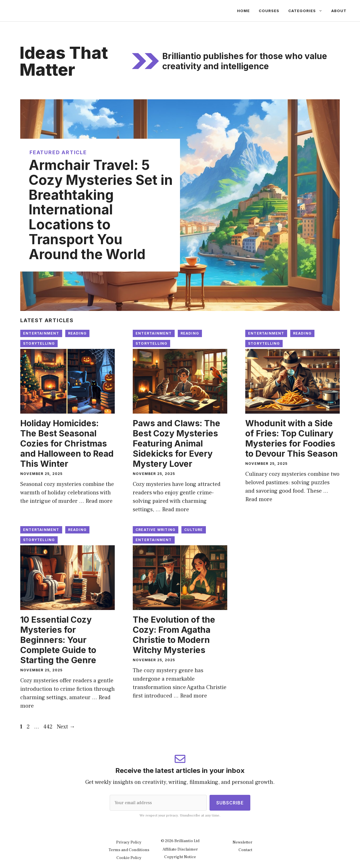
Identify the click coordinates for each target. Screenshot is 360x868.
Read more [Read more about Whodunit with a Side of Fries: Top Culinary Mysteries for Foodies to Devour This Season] (259, 499)
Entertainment (41, 333)
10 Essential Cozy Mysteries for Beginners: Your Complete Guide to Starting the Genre (58, 640)
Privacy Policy (129, 842)
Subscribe (230, 803)
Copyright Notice (180, 857)
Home (243, 11)
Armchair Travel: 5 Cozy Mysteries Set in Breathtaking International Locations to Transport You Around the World (101, 210)
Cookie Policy (129, 858)
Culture (193, 530)
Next (66, 727)
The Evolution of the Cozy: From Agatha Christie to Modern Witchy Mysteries (174, 635)
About (339, 11)
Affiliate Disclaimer (180, 849)
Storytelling (39, 343)
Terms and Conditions (129, 850)
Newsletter (242, 842)
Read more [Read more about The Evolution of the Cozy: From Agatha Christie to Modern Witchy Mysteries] (193, 696)
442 (49, 727)
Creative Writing (156, 530)
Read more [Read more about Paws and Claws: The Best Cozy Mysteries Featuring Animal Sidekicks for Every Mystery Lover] (175, 510)
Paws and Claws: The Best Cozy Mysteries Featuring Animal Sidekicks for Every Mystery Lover (176, 443)
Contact (245, 850)
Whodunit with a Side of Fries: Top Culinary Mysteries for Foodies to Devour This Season (292, 438)
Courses (269, 11)
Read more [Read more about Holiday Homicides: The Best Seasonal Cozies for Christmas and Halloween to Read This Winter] (99, 501)
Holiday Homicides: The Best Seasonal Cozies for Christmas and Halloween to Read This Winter (67, 443)
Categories (308, 11)
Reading (77, 333)
